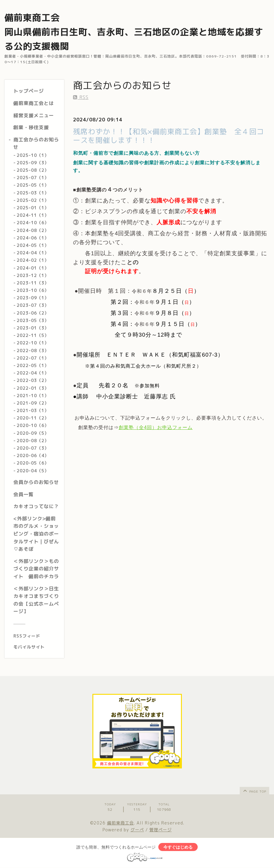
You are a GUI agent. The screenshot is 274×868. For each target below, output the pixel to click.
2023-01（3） (33, 328)
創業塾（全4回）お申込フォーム (156, 427)
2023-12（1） (33, 275)
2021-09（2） (33, 403)
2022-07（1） (33, 358)
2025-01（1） (33, 208)
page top (254, 790)
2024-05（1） (33, 245)
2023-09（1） (33, 298)
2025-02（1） (33, 200)
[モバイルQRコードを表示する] (37, 647)
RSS (81, 97)
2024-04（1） (33, 253)
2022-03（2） (33, 380)
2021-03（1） (33, 410)
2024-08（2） (33, 230)
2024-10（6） (33, 223)
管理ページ (161, 830)
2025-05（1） (33, 185)
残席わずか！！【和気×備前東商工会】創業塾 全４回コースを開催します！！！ (169, 136)
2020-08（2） (33, 441)
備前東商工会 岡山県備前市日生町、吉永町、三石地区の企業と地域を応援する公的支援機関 (134, 32)
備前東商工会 (120, 823)
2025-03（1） (33, 193)
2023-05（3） (33, 320)
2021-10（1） (33, 396)
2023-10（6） (33, 290)
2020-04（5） (33, 471)
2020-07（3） (33, 448)
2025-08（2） (33, 170)
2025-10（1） (33, 155)
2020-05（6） (33, 463)
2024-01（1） (33, 268)
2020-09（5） (33, 433)
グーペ (137, 830)
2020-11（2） (33, 418)
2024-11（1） (33, 215)
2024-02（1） (33, 260)
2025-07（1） (33, 178)
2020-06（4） (33, 455)
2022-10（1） (33, 343)
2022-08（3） (33, 351)
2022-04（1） (33, 373)
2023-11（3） (33, 283)
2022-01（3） (33, 388)
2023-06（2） (33, 313)
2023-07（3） (33, 305)
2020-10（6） (33, 425)
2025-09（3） (33, 163)
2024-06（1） (33, 238)
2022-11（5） (33, 335)
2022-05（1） (33, 365)
